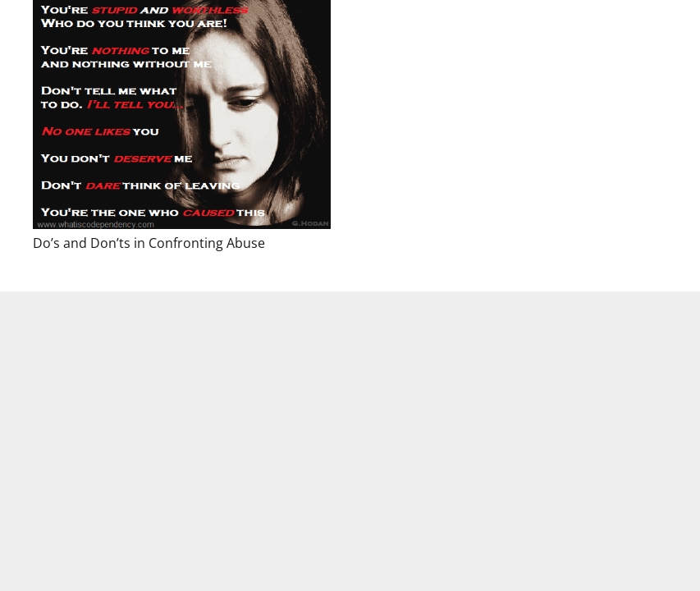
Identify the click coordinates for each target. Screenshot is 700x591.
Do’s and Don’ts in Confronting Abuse (149, 243)
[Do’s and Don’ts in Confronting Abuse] (182, 115)
